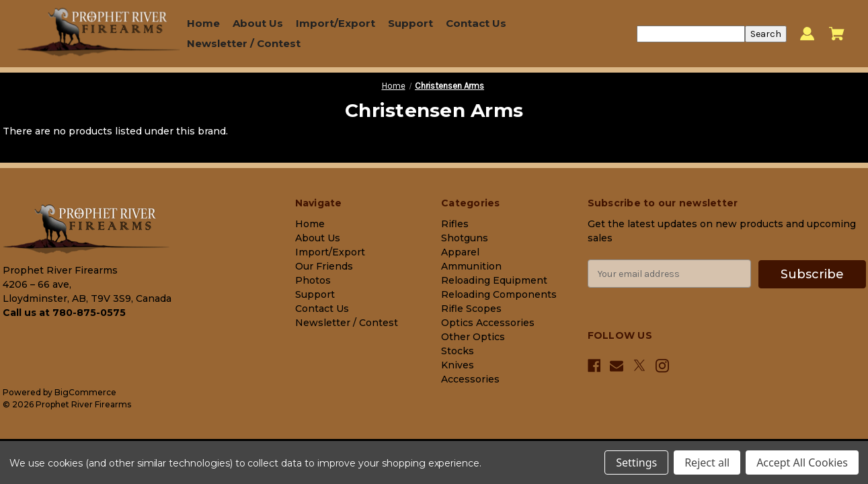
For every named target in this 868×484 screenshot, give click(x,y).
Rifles (455, 224)
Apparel (460, 252)
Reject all (707, 462)
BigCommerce (85, 392)
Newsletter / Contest (244, 43)
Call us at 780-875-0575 (64, 313)
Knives (458, 365)
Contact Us (476, 23)
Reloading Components (499, 294)
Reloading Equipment (494, 280)
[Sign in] (807, 34)
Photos (313, 280)
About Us (258, 23)
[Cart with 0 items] (837, 34)
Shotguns (465, 238)
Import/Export (336, 23)
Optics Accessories (488, 323)
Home (203, 23)
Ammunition (471, 266)
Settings (636, 462)
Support (410, 23)
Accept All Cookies (802, 462)
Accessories (470, 379)
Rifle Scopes (471, 309)
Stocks (458, 351)
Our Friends (324, 266)
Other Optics (473, 337)
